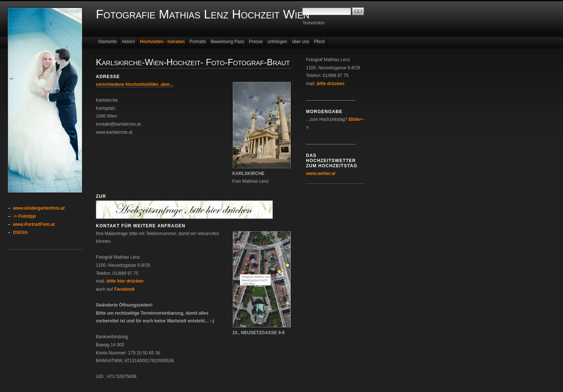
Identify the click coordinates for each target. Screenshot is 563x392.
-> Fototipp (24, 216)
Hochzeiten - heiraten (162, 42)
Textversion (314, 23)
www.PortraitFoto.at (34, 224)
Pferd (319, 42)
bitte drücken (331, 84)
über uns (301, 42)
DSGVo (20, 232)
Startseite (107, 42)
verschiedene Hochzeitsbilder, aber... (135, 84)
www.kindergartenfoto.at (39, 208)
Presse (256, 42)
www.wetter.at (321, 174)
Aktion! (128, 42)
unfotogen (277, 42)
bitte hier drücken (125, 281)
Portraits (198, 42)
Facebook (124, 289)
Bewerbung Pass (227, 42)
